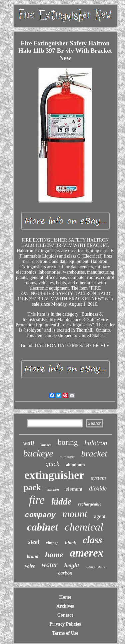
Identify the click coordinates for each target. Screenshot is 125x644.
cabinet (42, 527)
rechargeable (90, 504)
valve (30, 566)
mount (75, 514)
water (50, 565)
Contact (65, 615)
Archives (65, 606)
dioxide (98, 489)
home (54, 555)
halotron (96, 443)
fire (37, 500)
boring (68, 442)
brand (33, 556)
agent (100, 516)
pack (32, 487)
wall (28, 443)
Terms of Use (65, 633)
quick (52, 464)
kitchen (53, 490)
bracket (94, 454)
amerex (87, 553)
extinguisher (54, 475)
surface (46, 445)
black (70, 543)
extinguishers (95, 567)
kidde (61, 502)
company (40, 515)
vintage (52, 543)
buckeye (38, 453)
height (72, 565)
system (98, 478)
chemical (84, 527)
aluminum (75, 465)
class (92, 540)
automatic (67, 457)
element (74, 489)
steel (34, 542)
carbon (65, 573)
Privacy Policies (65, 624)
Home (65, 597)
